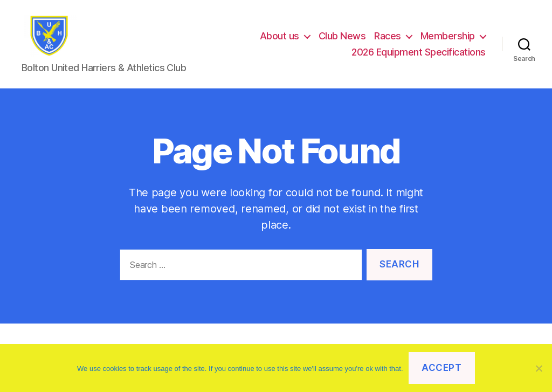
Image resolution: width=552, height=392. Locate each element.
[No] (539, 368)
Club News (342, 40)
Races (388, 40)
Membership (448, 40)
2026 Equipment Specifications (419, 56)
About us (280, 40)
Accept (441, 368)
